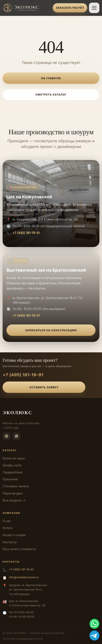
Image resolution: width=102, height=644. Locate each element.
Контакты (10, 542)
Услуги (8, 528)
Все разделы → (14, 500)
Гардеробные (13, 472)
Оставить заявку (44, 387)
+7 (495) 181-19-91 (26, 233)
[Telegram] (7, 436)
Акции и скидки (14, 535)
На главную (51, 78)
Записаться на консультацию (51, 330)
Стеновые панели (16, 486)
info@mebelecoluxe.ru (24, 577)
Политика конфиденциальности (23, 639)
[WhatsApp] (16, 436)
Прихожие (10, 479)
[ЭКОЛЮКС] (26, 8)
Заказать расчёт (70, 8)
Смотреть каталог (51, 95)
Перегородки (12, 493)
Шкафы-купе (12, 465)
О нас (7, 521)
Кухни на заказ (14, 458)
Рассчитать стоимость (19, 549)
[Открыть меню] (94, 8)
